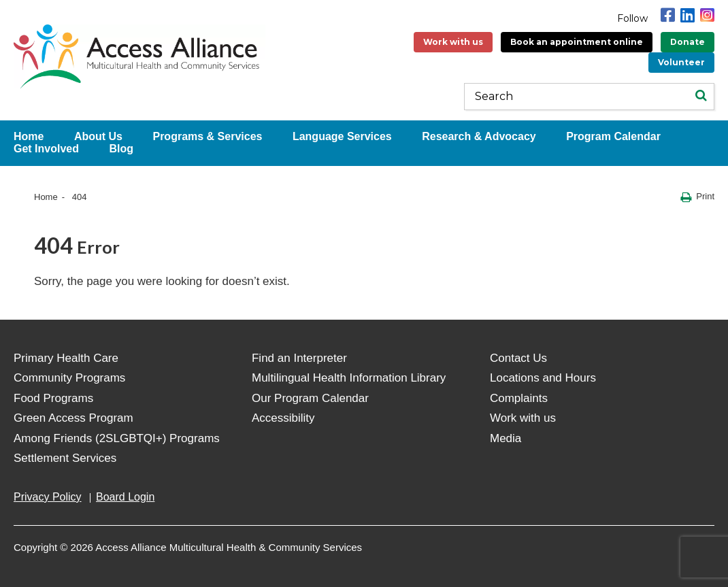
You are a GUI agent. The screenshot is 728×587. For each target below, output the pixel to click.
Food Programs (53, 398)
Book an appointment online (577, 42)
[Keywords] (589, 97)
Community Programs (69, 378)
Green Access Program (73, 418)
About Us (98, 136)
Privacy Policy (48, 497)
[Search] (701, 97)
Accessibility (283, 418)
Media (506, 438)
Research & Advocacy (479, 136)
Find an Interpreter (299, 358)
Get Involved (46, 149)
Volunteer (681, 62)
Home (46, 197)
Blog (121, 149)
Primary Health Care (66, 358)
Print (697, 197)
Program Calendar (613, 136)
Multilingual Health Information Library (349, 378)
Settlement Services (65, 458)
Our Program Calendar (310, 398)
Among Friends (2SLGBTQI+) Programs (117, 438)
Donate (688, 42)
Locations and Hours (543, 378)
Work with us (453, 42)
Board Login (125, 497)
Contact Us (518, 358)
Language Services (342, 136)
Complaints (519, 398)
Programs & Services (207, 136)
